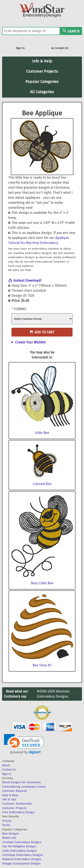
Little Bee (42, 433)
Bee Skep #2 (42, 665)
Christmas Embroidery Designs (23, 855)
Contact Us (60, 48)
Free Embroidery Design (18, 812)
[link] (24, 744)
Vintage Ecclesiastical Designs (21, 863)
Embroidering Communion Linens (24, 787)
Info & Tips (9, 799)
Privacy (7, 821)
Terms (6, 825)
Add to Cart (42, 332)
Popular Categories (42, 82)
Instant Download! (27, 281)
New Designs (11, 834)
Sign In (20, 48)
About (6, 765)
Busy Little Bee (42, 583)
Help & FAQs (10, 795)
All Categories (42, 92)
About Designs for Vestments (21, 782)
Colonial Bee (42, 484)
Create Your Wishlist (30, 342)
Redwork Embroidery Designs (22, 859)
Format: (20, 309)
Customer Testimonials (17, 804)
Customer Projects (42, 71)
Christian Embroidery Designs (22, 842)
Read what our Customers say (16, 694)
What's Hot (9, 838)
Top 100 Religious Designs (19, 846)
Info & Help (42, 61)
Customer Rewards (15, 791)
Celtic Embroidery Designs (19, 851)
